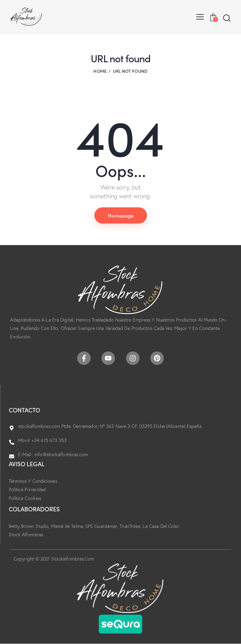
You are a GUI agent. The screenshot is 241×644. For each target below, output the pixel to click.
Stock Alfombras (26, 535)
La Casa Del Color (161, 526)
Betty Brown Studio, (30, 526)
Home (100, 71)
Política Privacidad (27, 489)
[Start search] (227, 18)
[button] (200, 16)
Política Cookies (25, 498)
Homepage (121, 215)
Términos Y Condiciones (33, 481)
